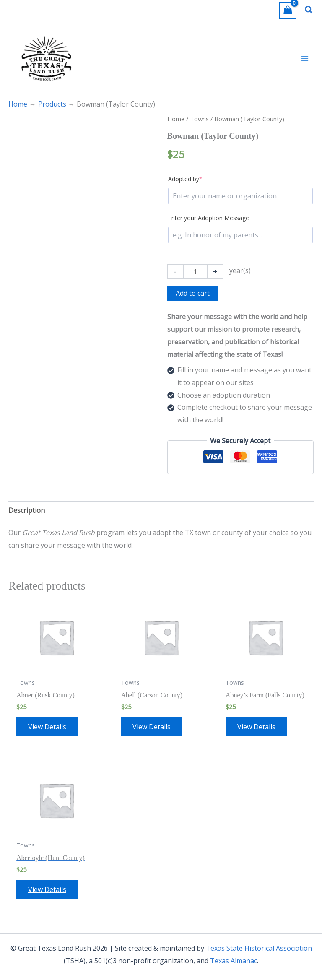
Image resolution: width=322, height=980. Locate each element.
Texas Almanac (234, 961)
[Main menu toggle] (305, 58)
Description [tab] (27, 510)
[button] (309, 10)
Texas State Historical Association (259, 949)
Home (176, 119)
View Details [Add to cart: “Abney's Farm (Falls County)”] (256, 727)
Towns (199, 119)
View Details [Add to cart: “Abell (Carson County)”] (152, 727)
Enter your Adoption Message (209, 218)
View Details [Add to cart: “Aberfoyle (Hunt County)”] (47, 889)
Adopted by (185, 179)
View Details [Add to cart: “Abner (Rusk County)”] (47, 727)
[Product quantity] (195, 272)
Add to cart (193, 293)
